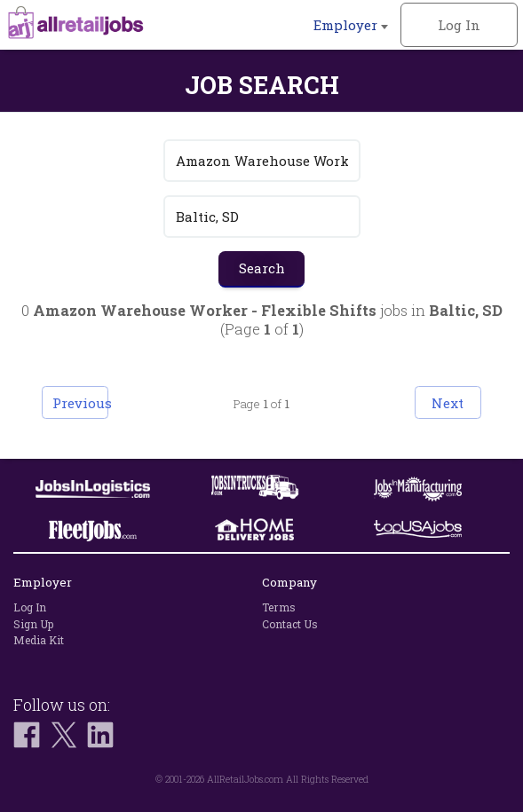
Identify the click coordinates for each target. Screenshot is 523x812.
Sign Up (33, 624)
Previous (81, 403)
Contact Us (290, 624)
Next (448, 403)
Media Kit (39, 640)
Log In (459, 25)
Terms (279, 607)
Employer (351, 25)
